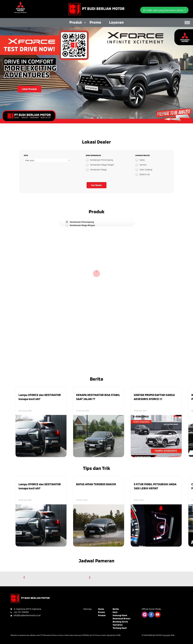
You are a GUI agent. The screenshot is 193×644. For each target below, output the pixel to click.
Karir (115, 612)
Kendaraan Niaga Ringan (102, 165)
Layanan (116, 22)
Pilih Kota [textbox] (30, 160)
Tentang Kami (120, 628)
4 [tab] (101, 118)
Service (143, 165)
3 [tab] (98, 118)
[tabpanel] (96, 75)
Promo (95, 22)
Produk (76, 22)
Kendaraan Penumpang (102, 160)
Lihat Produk (29, 89)
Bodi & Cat (145, 174)
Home (101, 609)
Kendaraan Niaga (98, 170)
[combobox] (47, 160)
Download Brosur (122, 618)
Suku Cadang (146, 170)
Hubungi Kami (120, 615)
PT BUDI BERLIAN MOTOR (103, 9)
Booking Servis (120, 622)
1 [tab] (92, 118)
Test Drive (118, 625)
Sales (142, 160)
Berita (116, 609)
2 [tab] (95, 118)
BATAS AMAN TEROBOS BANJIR (96, 484)
